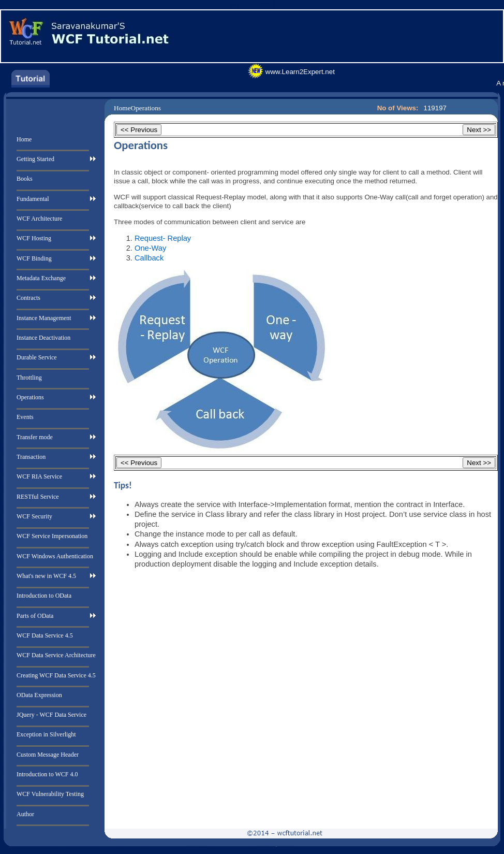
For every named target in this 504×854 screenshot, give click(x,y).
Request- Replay (163, 238)
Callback (149, 258)
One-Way (150, 248)
